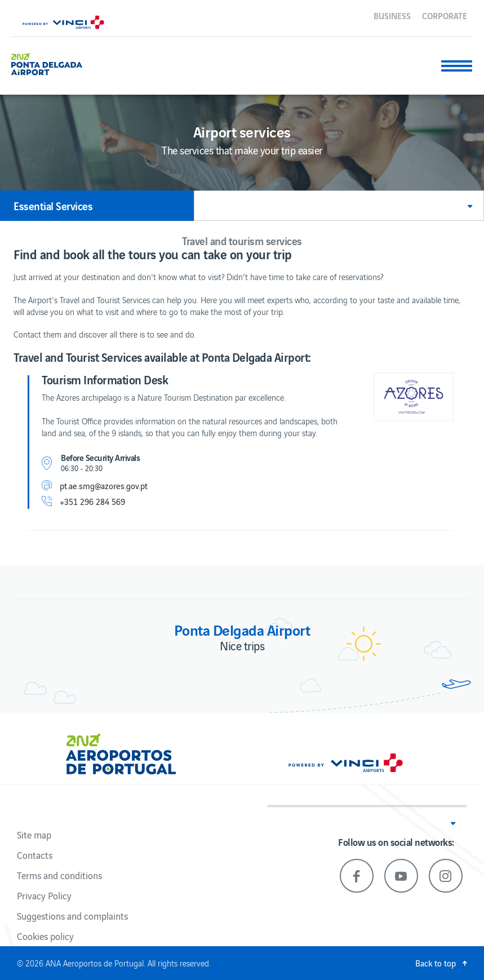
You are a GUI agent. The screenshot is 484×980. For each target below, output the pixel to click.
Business (392, 15)
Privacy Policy (44, 895)
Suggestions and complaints (72, 916)
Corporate (445, 15)
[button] (339, 206)
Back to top (436, 963)
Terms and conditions (59, 875)
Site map (34, 835)
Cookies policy (45, 936)
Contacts (35, 855)
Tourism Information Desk (105, 379)
